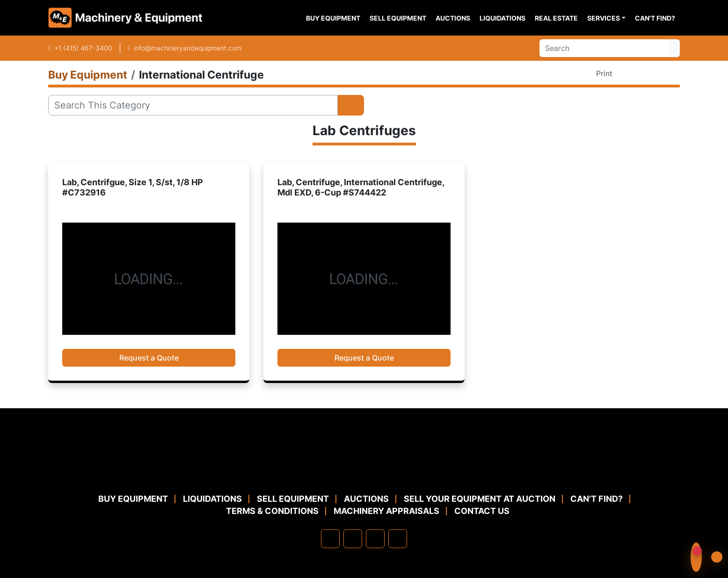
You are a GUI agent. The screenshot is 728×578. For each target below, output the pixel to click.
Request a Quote (149, 358)
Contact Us (482, 511)
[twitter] (375, 539)
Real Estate (556, 18)
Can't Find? (655, 18)
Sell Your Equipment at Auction (480, 499)
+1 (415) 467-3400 (83, 48)
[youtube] (398, 539)
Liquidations (502, 18)
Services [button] (604, 18)
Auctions (453, 18)
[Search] (604, 48)
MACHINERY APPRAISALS (386, 511)
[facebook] (330, 539)
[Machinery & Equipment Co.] (364, 470)
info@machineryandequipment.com (188, 48)
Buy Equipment (333, 18)
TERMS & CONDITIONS (272, 511)
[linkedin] (353, 539)
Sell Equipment (398, 18)
